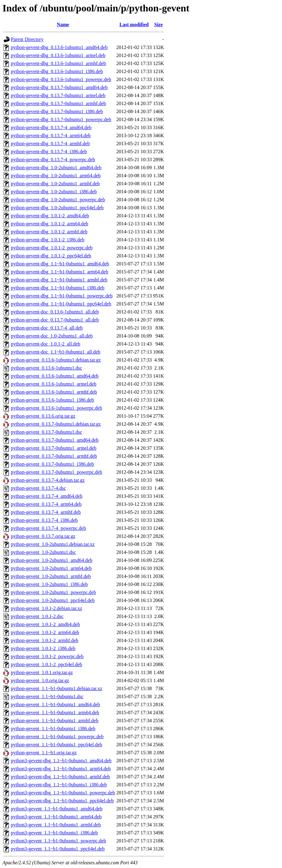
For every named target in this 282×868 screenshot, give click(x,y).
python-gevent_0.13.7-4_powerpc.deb (48, 528)
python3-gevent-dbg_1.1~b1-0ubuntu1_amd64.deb (61, 761)
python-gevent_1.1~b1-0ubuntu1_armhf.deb (55, 721)
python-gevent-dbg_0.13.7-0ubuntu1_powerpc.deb (61, 119)
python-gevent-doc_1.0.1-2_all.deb (45, 344)
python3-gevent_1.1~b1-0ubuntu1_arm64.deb (56, 817)
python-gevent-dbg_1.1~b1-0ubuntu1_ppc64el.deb (61, 304)
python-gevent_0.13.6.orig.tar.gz (43, 416)
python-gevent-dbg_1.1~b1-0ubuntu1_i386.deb (58, 288)
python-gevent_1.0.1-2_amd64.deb (45, 624)
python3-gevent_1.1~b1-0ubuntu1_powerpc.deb (58, 841)
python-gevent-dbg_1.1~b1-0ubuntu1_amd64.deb (60, 264)
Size (158, 25)
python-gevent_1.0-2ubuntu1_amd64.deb (52, 560)
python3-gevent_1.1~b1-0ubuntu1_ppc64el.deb (58, 849)
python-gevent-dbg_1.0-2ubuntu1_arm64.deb (56, 176)
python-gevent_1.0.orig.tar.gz (40, 680)
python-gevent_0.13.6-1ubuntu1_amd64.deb (55, 376)
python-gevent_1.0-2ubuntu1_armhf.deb (51, 576)
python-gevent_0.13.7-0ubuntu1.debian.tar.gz (56, 424)
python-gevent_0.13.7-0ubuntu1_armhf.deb (54, 456)
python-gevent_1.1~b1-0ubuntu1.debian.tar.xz (57, 688)
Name (63, 25)
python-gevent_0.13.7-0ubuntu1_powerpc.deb (56, 472)
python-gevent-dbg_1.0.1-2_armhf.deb (49, 232)
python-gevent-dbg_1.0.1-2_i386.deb (48, 240)
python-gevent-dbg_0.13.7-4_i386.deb (49, 151)
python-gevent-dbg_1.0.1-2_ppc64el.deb (51, 256)
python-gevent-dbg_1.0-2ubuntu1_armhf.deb (55, 184)
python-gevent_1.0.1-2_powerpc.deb (47, 656)
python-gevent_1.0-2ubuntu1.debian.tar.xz (53, 544)
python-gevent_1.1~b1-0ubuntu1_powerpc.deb (57, 737)
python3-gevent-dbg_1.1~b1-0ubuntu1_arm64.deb (61, 769)
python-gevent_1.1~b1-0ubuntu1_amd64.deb (55, 704)
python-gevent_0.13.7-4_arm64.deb (46, 504)
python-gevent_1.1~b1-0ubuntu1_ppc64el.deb (57, 745)
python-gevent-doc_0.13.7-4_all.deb (47, 328)
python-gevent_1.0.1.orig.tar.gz (42, 672)
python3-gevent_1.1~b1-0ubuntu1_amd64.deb (57, 809)
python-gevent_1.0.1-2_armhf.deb (45, 640)
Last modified (134, 25)
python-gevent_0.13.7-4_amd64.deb (47, 496)
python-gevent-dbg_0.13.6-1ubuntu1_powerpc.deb (61, 79)
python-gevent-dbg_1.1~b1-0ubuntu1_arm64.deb (59, 272)
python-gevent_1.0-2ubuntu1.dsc (43, 552)
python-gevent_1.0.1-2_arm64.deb (45, 632)
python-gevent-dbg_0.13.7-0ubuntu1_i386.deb (57, 111)
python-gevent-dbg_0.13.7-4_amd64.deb (51, 127)
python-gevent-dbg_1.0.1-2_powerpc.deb (52, 248)
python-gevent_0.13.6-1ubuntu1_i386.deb (52, 400)
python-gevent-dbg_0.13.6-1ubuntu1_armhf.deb (58, 63)
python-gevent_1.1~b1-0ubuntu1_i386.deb (53, 729)
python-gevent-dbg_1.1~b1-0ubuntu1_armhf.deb (59, 280)
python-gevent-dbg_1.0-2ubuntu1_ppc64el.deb (57, 208)
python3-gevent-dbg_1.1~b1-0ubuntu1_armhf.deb (60, 777)
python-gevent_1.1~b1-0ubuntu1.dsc (47, 696)
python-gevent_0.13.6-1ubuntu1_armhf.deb (54, 392)
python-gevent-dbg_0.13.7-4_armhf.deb (50, 143)
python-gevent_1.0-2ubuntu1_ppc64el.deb (53, 600)
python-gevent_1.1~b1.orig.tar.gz (44, 753)
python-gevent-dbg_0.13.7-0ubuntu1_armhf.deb (58, 103)
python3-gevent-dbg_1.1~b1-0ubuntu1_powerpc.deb (63, 793)
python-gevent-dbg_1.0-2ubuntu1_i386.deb (54, 192)
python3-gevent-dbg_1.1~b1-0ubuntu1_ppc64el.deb (62, 801)
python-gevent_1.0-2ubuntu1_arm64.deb (51, 568)
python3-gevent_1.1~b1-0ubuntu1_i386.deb (54, 833)
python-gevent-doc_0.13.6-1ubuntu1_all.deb (55, 312)
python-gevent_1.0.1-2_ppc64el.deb (47, 664)
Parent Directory (27, 39)
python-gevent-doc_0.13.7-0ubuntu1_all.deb (55, 320)
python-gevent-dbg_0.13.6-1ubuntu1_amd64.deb (59, 47)
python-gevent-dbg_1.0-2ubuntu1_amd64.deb (56, 168)
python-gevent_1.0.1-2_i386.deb (43, 648)
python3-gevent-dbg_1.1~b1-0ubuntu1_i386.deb (59, 785)
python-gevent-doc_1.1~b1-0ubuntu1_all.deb (55, 352)
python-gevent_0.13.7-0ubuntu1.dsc (47, 432)
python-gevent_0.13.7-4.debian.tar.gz (48, 480)
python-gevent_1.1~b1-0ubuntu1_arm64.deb (55, 712)
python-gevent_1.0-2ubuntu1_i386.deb (49, 584)
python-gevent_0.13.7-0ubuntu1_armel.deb (54, 448)
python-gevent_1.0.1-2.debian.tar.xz (47, 608)
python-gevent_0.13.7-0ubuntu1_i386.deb (52, 464)
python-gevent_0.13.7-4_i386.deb (44, 520)
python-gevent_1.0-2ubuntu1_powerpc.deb (53, 592)
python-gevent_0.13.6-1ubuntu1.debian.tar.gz (56, 360)
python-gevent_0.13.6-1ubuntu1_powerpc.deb (56, 408)
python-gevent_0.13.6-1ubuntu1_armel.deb (54, 384)
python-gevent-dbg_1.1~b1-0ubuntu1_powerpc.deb (62, 296)
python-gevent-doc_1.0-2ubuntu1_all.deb (52, 336)
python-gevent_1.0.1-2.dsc (37, 616)
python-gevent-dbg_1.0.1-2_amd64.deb (50, 216)
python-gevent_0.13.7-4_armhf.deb (46, 512)
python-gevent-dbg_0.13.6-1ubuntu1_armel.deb (58, 55)
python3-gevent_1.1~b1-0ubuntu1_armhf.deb (56, 825)
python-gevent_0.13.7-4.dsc (38, 488)
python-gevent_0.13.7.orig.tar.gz (43, 536)
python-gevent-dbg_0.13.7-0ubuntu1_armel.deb (58, 95)
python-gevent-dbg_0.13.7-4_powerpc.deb (53, 160)
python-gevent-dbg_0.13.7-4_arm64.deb (51, 135)
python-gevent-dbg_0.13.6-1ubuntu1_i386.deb (57, 71)
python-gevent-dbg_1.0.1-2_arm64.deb (49, 224)
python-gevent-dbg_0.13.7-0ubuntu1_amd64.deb (59, 87)
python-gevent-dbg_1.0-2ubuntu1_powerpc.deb (58, 200)
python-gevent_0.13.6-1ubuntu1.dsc (47, 368)
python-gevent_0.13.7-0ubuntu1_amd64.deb (55, 440)
